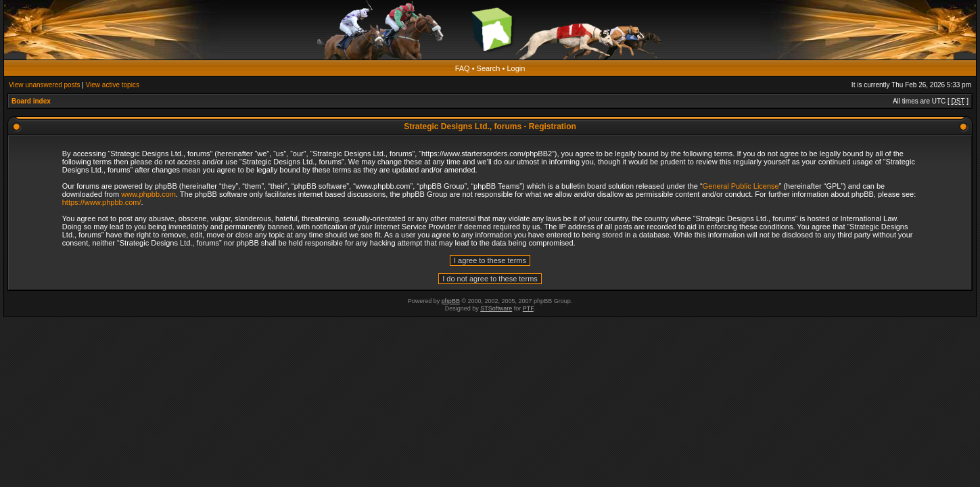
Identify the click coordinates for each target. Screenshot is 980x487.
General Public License (741, 186)
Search (489, 68)
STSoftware (496, 308)
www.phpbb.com (148, 194)
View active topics (113, 85)
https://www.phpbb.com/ (102, 202)
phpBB (451, 301)
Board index (31, 101)
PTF (528, 308)
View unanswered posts (44, 85)
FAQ (463, 68)
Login (516, 68)
